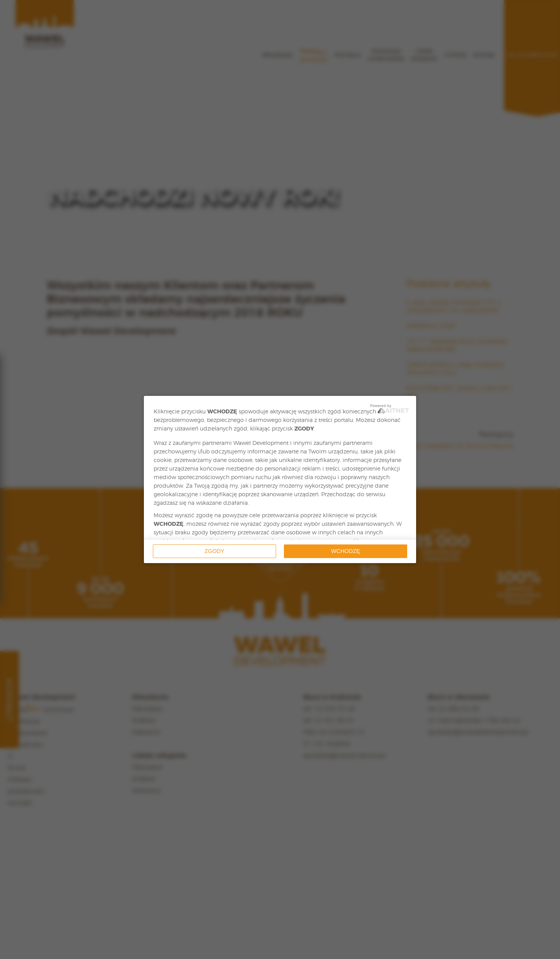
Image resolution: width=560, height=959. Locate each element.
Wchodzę (346, 551)
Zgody (214, 551)
